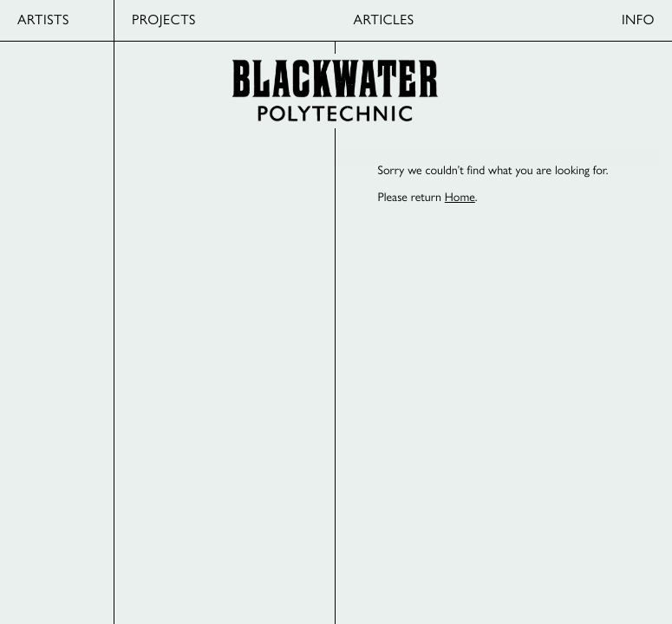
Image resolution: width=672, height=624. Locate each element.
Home (460, 197)
